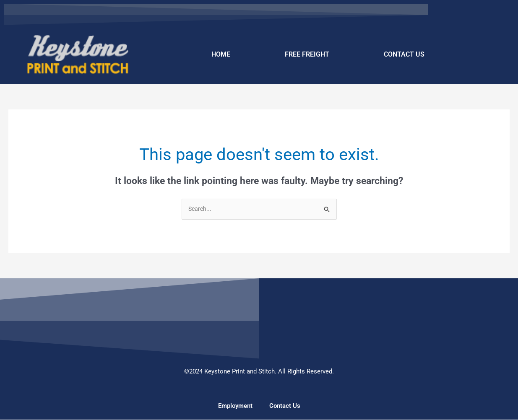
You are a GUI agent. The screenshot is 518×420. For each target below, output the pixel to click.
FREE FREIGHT (307, 54)
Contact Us (285, 406)
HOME (221, 54)
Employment (235, 406)
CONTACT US (404, 54)
